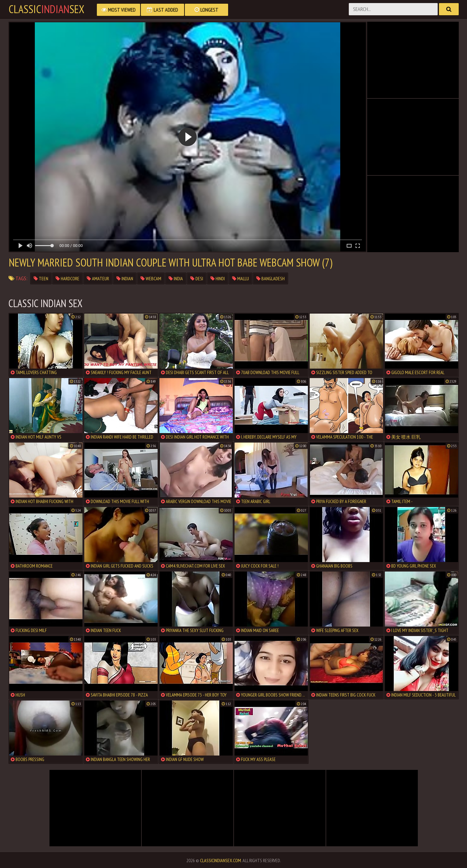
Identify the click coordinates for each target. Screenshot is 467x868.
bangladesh (270, 278)
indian (125, 278)
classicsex (46, 9)
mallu (241, 278)
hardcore (67, 278)
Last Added (162, 10)
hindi (218, 278)
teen (41, 278)
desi (197, 278)
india (176, 278)
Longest (206, 10)
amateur (98, 278)
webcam (151, 278)
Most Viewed (119, 10)
